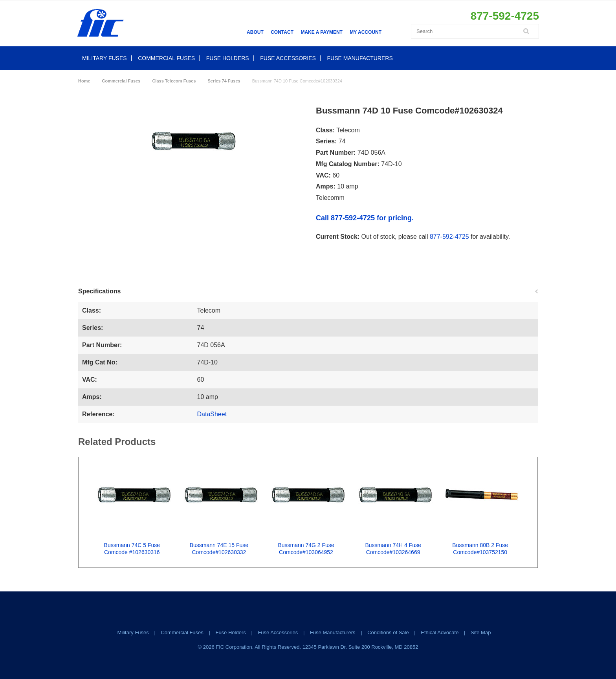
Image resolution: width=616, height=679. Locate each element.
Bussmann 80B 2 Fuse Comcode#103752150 (480, 549)
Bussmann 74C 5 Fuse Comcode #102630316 (132, 549)
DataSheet (212, 414)
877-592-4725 (449, 237)
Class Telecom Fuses (174, 81)
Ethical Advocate (440, 632)
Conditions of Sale (388, 632)
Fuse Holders (228, 58)
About (255, 32)
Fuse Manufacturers (360, 58)
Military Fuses (104, 58)
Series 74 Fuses (224, 81)
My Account (366, 32)
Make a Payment (321, 32)
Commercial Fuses (166, 58)
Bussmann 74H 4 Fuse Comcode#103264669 (393, 549)
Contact (282, 32)
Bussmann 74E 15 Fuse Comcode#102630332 (219, 549)
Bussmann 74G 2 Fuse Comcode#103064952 (306, 549)
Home (84, 81)
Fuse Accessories (288, 58)
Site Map (481, 632)
